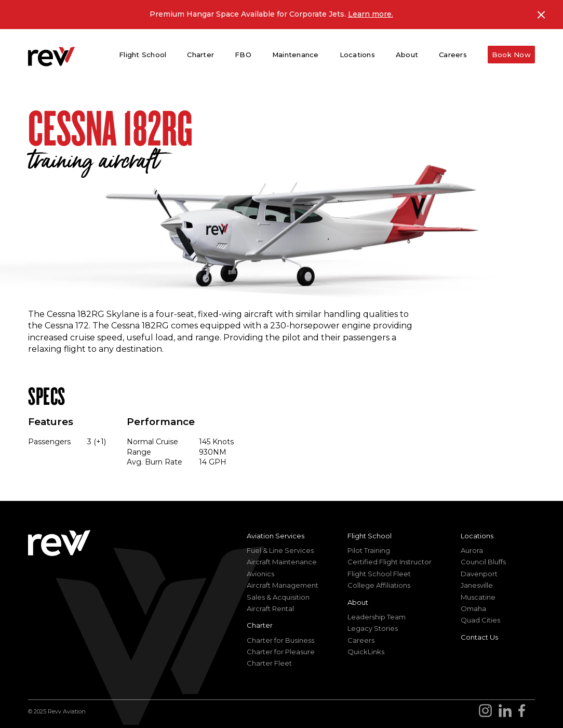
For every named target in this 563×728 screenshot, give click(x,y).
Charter (260, 625)
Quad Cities (480, 620)
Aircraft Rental (270, 608)
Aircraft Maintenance (282, 562)
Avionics (260, 574)
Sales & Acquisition (278, 597)
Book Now (511, 55)
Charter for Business (280, 640)
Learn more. (371, 14)
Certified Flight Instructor (390, 562)
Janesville (477, 585)
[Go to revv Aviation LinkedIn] (507, 712)
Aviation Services (276, 536)
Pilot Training (369, 550)
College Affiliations (379, 585)
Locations (477, 536)
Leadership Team (377, 617)
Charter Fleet (269, 663)
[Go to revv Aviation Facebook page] (525, 712)
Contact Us (479, 637)
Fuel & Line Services (280, 550)
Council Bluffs (483, 562)
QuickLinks (366, 652)
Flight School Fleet (379, 574)
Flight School (370, 536)
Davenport (479, 574)
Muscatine (478, 597)
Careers (453, 55)
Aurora (472, 550)
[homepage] (51, 56)
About (358, 602)
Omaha (473, 608)
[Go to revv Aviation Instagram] (489, 712)
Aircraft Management (283, 585)
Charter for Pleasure (281, 652)
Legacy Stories (373, 628)
